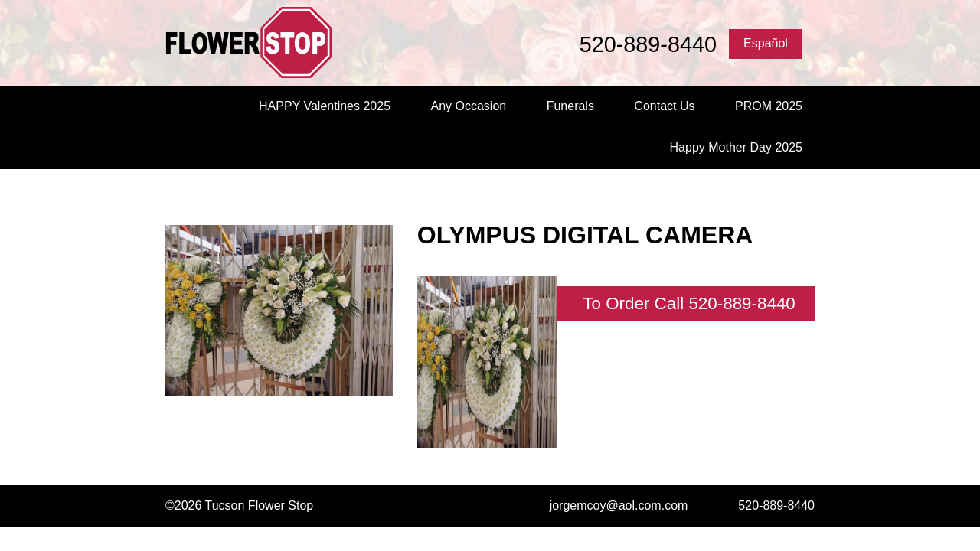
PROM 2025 (769, 106)
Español (766, 43)
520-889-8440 (648, 44)
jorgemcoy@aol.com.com (619, 505)
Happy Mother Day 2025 (736, 147)
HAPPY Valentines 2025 (325, 106)
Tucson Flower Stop (276, 43)
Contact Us (664, 106)
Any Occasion (468, 106)
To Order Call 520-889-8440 (689, 303)
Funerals (570, 106)
